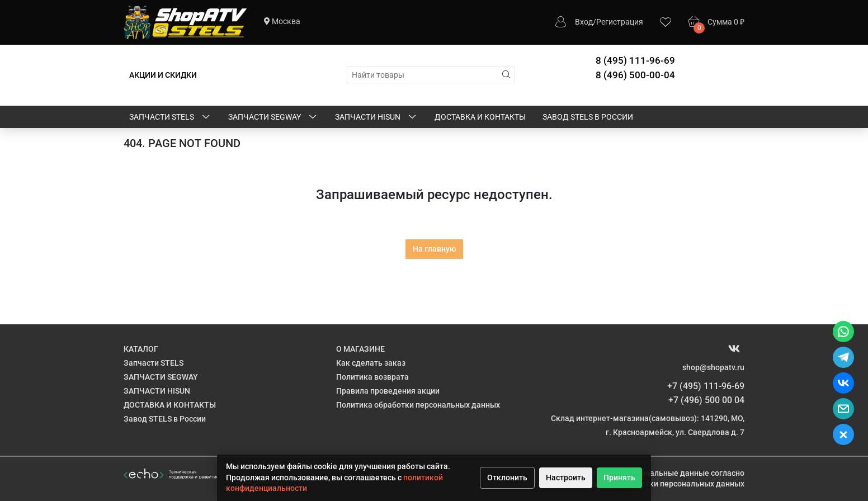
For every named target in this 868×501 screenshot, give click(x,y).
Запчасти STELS (170, 117)
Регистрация (620, 22)
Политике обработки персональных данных (662, 484)
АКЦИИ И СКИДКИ (163, 75)
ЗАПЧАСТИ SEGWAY (273, 117)
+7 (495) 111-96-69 (706, 386)
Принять (619, 478)
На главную (434, 249)
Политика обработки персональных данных (418, 405)
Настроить (566, 478)
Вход (584, 22)
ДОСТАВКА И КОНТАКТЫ (480, 117)
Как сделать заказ (371, 363)
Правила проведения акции (388, 391)
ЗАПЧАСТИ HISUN (376, 117)
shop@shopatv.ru (713, 367)
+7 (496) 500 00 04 (706, 400)
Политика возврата (372, 377)
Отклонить (507, 478)
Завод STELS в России (588, 117)
